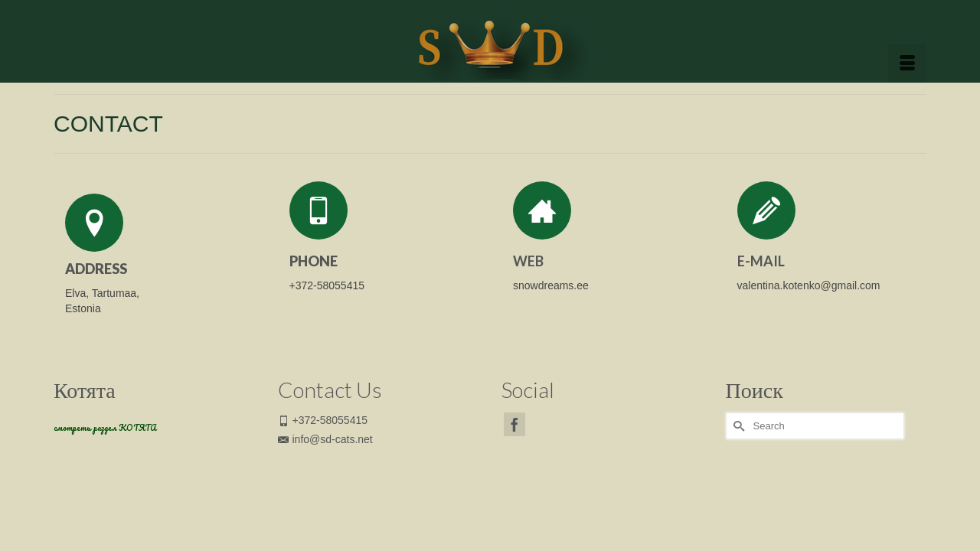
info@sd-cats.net (325, 468)
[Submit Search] (737, 454)
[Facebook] (514, 453)
